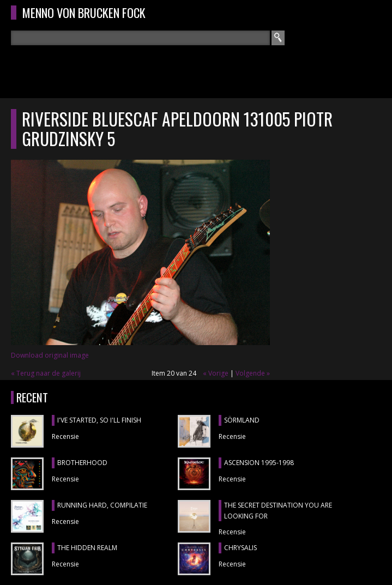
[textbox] (140, 38)
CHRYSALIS (240, 548)
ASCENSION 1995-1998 (259, 463)
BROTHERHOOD (82, 463)
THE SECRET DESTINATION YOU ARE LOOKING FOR (278, 511)
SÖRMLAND (242, 420)
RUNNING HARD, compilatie (102, 505)
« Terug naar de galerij (46, 373)
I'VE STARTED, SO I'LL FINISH (99, 420)
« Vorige (216, 373)
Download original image (50, 355)
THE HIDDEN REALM (87, 548)
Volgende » (253, 373)
